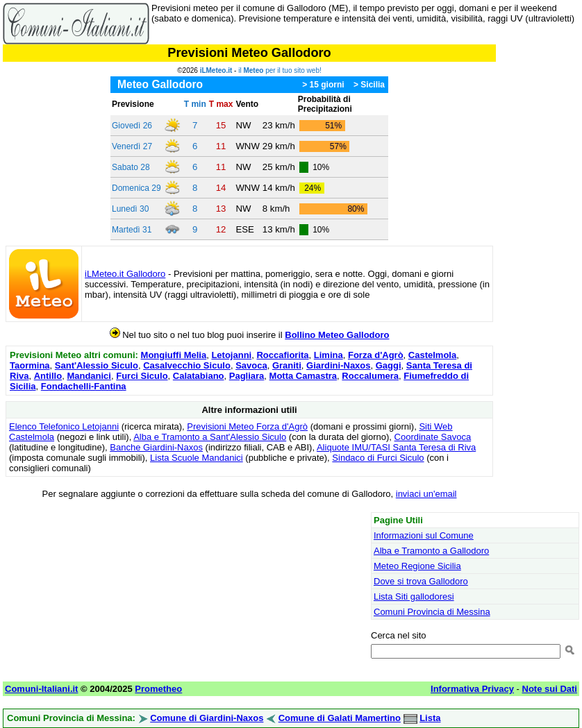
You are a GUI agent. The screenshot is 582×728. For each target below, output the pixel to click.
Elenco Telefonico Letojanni (64, 426)
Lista (430, 718)
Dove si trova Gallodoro (421, 581)
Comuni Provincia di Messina (432, 612)
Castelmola (432, 355)
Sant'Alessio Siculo (97, 365)
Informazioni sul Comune (424, 535)
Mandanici (89, 376)
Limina (329, 355)
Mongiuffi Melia (174, 355)
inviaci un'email (426, 494)
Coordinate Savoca (433, 437)
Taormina (30, 365)
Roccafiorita (282, 355)
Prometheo (158, 689)
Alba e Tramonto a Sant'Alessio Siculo (210, 437)
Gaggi (389, 365)
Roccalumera (370, 376)
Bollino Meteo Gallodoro (337, 335)
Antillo (48, 376)
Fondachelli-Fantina (84, 386)
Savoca (251, 365)
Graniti (287, 365)
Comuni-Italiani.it (41, 689)
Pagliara (247, 376)
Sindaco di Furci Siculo (378, 458)
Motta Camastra (304, 376)
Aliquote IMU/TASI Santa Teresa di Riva (396, 447)
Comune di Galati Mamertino (340, 718)
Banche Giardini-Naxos (156, 447)
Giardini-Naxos (338, 365)
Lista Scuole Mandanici (197, 458)
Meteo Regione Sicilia (417, 566)
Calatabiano (199, 376)
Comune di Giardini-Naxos (207, 718)
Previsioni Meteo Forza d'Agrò (247, 426)
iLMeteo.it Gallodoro (125, 274)
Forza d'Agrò (376, 355)
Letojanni (231, 355)
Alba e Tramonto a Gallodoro (431, 551)
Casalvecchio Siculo (187, 365)
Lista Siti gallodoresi (414, 596)
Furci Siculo (142, 376)
